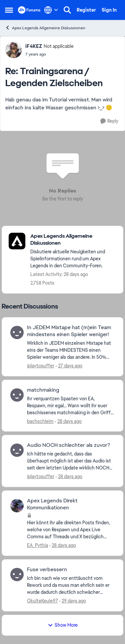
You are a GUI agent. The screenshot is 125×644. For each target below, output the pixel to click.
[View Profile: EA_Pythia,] (17, 506)
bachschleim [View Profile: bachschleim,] (40, 421)
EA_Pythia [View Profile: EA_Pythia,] (37, 545)
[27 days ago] (69, 366)
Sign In (109, 10)
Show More (63, 625)
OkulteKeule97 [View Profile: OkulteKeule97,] (42, 601)
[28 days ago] (68, 421)
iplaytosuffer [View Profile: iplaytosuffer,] (41, 366)
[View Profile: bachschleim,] (17, 395)
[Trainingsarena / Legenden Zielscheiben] (49, 54)
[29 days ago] (73, 601)
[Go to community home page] (29, 10)
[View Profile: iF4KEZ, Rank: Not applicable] (14, 50)
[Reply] (109, 121)
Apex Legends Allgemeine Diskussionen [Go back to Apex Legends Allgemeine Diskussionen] (45, 28)
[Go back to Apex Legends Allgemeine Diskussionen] (73, 240)
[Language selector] (51, 10)
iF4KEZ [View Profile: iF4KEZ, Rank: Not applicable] (34, 46)
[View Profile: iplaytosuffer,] (17, 332)
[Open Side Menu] (9, 10)
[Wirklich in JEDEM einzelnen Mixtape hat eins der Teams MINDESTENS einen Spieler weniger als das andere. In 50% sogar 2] (71, 350)
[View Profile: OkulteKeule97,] (17, 575)
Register (86, 10)
